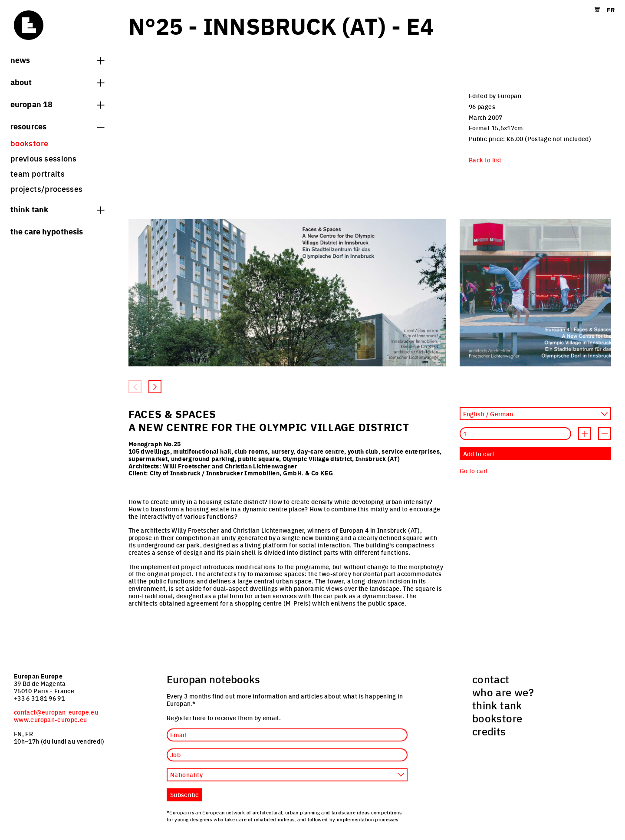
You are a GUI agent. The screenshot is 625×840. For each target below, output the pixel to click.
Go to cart (474, 471)
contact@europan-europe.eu (56, 712)
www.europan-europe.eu (51, 719)
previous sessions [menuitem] (43, 158)
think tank (57, 209)
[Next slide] (155, 387)
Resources (57, 126)
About (57, 82)
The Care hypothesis (47, 231)
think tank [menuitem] (497, 705)
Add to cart (479, 454)
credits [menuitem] (489, 731)
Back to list (485, 160)
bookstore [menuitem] (29, 143)
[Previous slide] (135, 387)
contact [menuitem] (491, 679)
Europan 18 (57, 104)
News (57, 59)
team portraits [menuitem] (38, 173)
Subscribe (184, 794)
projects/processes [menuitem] (46, 189)
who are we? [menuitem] (503, 692)
